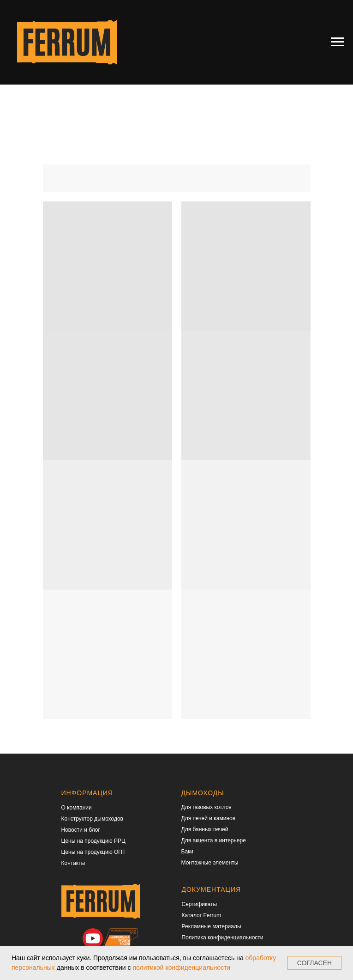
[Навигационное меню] (337, 42)
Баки (188, 852)
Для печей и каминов (209, 818)
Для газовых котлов (206, 807)
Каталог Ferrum (202, 915)
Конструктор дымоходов (93, 819)
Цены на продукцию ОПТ (94, 852)
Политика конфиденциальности (223, 937)
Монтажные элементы (210, 863)
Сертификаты (200, 904)
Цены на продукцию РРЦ (93, 841)
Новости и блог (81, 830)
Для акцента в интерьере (214, 840)
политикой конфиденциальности (181, 968)
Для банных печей (205, 829)
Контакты (73, 863)
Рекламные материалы (212, 926)
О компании (77, 808)
